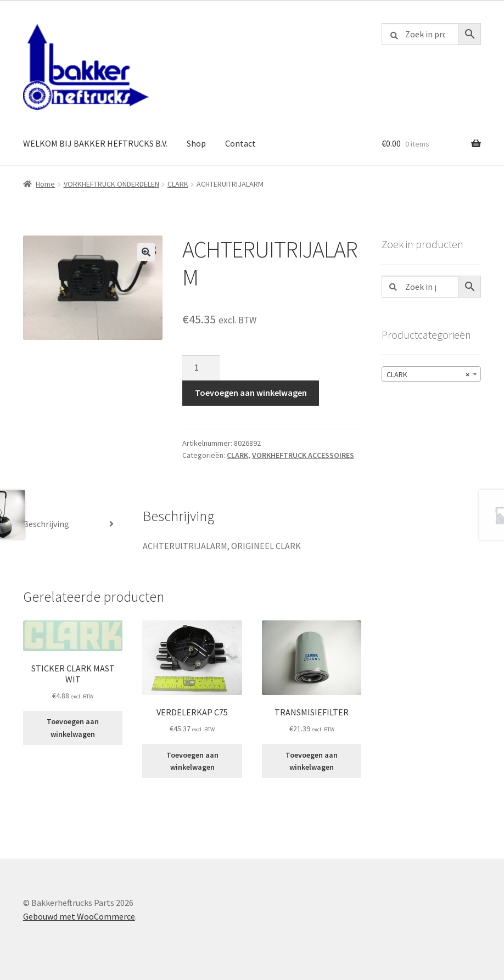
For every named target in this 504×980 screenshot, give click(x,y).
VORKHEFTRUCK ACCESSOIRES (303, 455)
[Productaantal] (201, 368)
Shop (196, 143)
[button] (146, 252)
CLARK (178, 184)
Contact (240, 143)
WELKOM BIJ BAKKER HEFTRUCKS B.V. (95, 143)
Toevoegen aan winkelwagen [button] (73, 728)
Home (45, 184)
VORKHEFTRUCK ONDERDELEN (111, 184)
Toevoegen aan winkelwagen (251, 393)
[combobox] (431, 374)
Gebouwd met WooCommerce (79, 916)
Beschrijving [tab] (46, 524)
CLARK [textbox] (428, 374)
